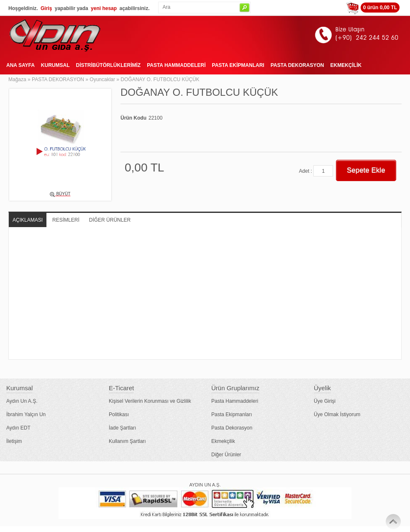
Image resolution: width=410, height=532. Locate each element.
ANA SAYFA (20, 65)
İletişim (14, 441)
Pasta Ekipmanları (232, 414)
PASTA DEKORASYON (297, 65)
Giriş (46, 8)
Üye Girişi (325, 401)
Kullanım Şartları (127, 441)
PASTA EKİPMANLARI (238, 65)
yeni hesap (104, 8)
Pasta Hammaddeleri (235, 401)
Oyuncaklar (102, 79)
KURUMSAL (55, 65)
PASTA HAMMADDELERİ (176, 65)
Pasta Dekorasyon (232, 428)
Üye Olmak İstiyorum (337, 414)
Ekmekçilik (223, 441)
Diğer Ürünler (226, 455)
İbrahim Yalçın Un (26, 414)
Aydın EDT (18, 428)
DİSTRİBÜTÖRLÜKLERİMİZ (108, 65)
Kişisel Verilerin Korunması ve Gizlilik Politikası (150, 408)
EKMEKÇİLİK (346, 65)
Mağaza (17, 79)
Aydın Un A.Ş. (22, 401)
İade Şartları (122, 428)
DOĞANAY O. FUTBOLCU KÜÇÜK (160, 79)
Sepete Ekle (366, 170)
